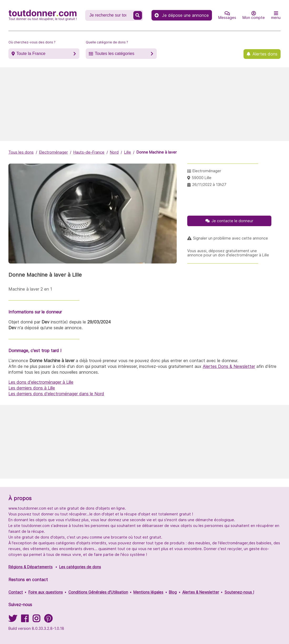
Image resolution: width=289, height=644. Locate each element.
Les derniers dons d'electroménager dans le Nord (56, 394)
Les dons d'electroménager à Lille (41, 382)
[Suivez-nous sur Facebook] (25, 620)
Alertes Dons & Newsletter (229, 366)
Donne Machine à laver (157, 152)
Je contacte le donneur (232, 221)
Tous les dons (21, 152)
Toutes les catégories (114, 54)
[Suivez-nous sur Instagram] (36, 620)
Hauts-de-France (89, 152)
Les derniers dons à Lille (32, 388)
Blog (173, 592)
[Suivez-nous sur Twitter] (13, 620)
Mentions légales (148, 592)
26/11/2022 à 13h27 (209, 184)
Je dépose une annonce (182, 15)
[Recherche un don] (110, 15)
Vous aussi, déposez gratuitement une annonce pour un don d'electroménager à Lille (228, 253)
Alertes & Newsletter (201, 592)
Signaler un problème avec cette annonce (230, 238)
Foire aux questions (46, 592)
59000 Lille (202, 178)
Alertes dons (265, 54)
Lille (128, 152)
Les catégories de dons (80, 567)
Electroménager (54, 152)
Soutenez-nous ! (239, 592)
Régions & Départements (31, 567)
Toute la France (31, 54)
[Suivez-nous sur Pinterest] (48, 620)
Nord (114, 152)
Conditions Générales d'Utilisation (98, 592)
